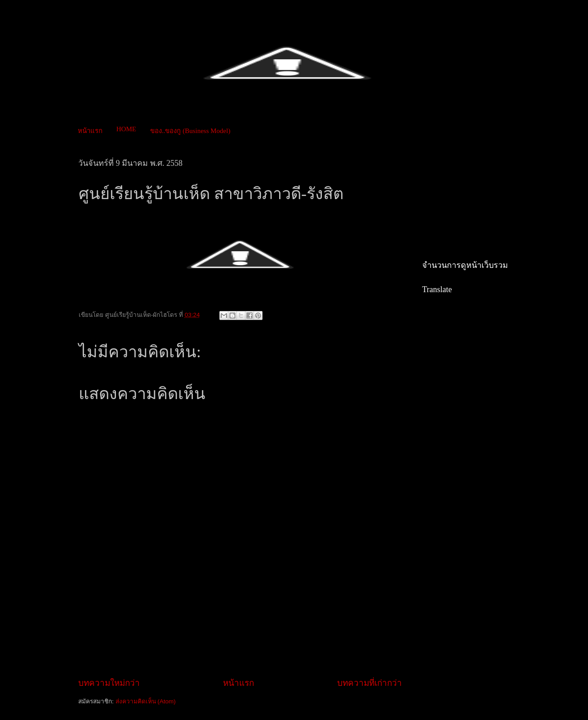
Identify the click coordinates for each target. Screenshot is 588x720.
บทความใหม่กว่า (109, 683)
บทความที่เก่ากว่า (370, 683)
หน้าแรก (90, 131)
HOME (126, 129)
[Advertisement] (242, 645)
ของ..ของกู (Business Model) (190, 131)
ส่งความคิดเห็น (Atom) (146, 701)
